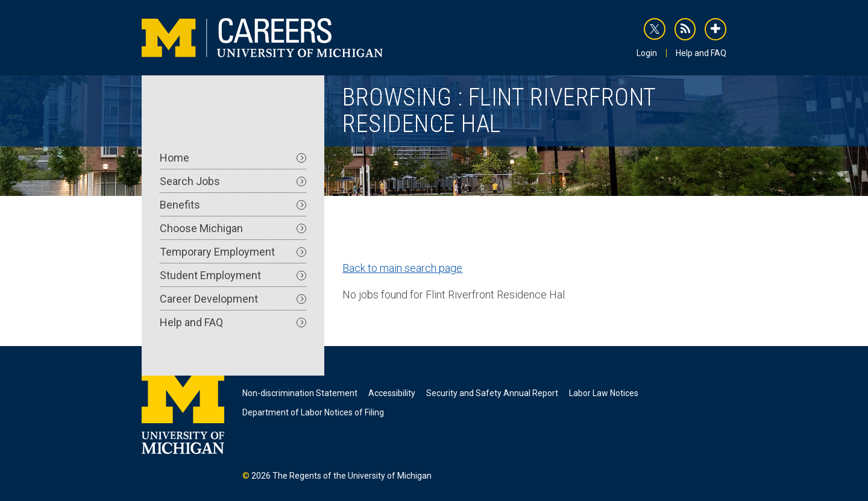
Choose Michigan (233, 228)
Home (233, 158)
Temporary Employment (233, 252)
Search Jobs (233, 181)
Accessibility (392, 393)
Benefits (233, 205)
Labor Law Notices (604, 393)
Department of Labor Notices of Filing (313, 412)
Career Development (233, 299)
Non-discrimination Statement (300, 393)
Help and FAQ (701, 53)
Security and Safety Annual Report (492, 393)
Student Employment (233, 275)
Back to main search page (402, 268)
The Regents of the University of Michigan (352, 476)
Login (647, 53)
